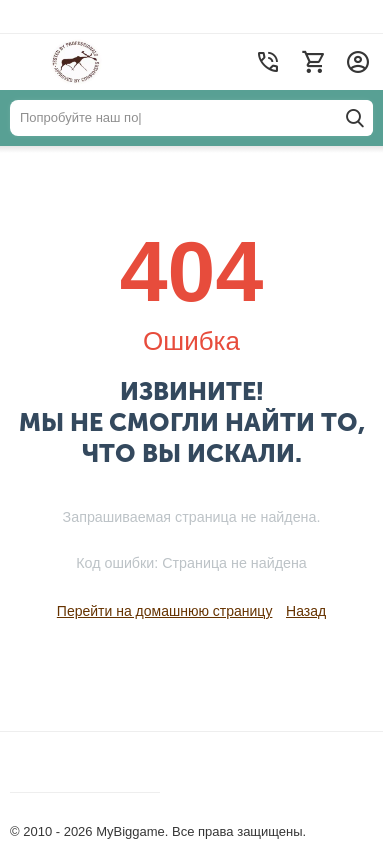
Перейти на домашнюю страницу (165, 611)
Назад (306, 611)
